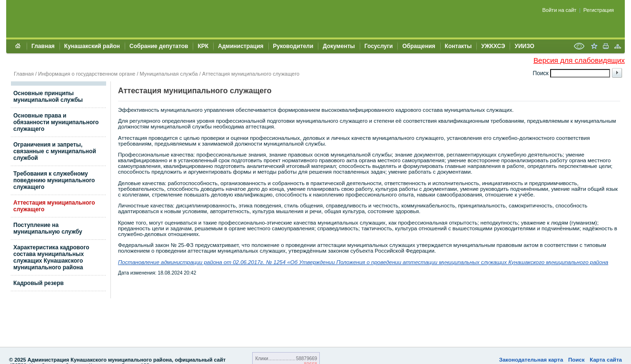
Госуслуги (379, 46)
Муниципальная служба (169, 74)
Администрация (241, 46)
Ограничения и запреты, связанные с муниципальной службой (55, 151)
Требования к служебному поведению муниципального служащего (54, 180)
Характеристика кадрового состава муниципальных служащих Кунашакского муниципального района (51, 257)
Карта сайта (606, 360)
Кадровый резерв (39, 283)
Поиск (577, 360)
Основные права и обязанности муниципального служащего (56, 122)
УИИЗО (524, 46)
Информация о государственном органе (87, 74)
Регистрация (599, 10)
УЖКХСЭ (493, 46)
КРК (203, 46)
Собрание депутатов (159, 46)
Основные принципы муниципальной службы (48, 97)
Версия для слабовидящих (579, 60)
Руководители (293, 46)
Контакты (458, 46)
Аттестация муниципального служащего (251, 74)
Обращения (419, 46)
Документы (339, 46)
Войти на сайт (560, 10)
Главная (43, 46)
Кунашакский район (92, 46)
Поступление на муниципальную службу (48, 228)
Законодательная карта (531, 360)
